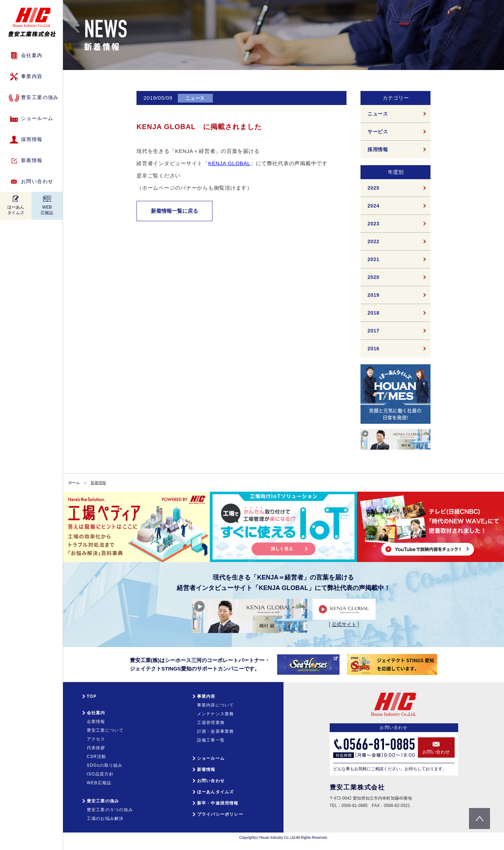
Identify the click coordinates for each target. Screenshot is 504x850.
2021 (373, 259)
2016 (373, 349)
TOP (92, 696)
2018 (373, 313)
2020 (373, 277)
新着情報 (32, 160)
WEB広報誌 (47, 210)
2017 (373, 331)
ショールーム (37, 118)
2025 (373, 188)
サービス (378, 132)
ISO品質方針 (100, 774)
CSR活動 (96, 757)
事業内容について (216, 705)
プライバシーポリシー (220, 814)
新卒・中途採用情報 (218, 803)
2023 (373, 224)
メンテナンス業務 (216, 714)
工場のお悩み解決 (105, 819)
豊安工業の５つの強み (110, 810)
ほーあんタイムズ (16, 210)
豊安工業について (105, 730)
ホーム (74, 483)
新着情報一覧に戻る (174, 211)
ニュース (378, 114)
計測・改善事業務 (216, 731)
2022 (373, 241)
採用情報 (32, 139)
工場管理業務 (211, 723)
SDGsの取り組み (105, 765)
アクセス (96, 739)
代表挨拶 (96, 748)
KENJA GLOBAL (229, 163)
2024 (373, 206)
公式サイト (344, 624)
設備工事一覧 (211, 740)
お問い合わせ (37, 181)
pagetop (479, 819)
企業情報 (96, 722)
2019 (373, 295)
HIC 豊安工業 (32, 22)
